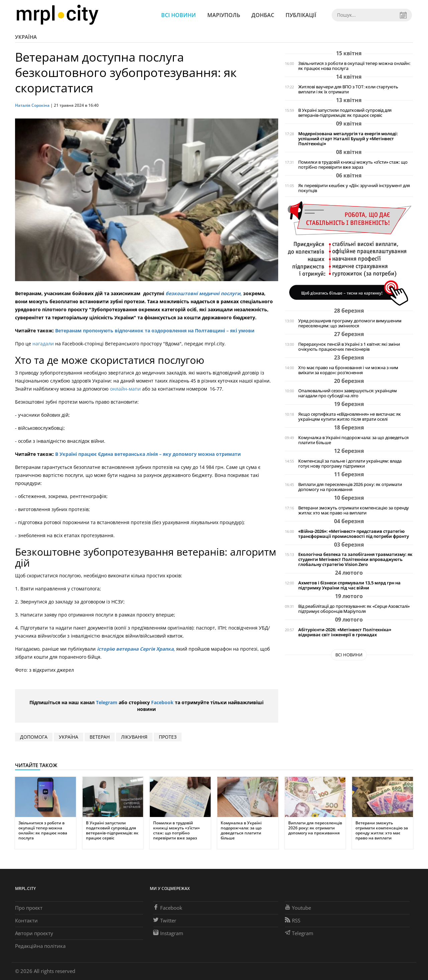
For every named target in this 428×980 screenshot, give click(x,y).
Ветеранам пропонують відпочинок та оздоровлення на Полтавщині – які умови (155, 331)
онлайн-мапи (125, 389)
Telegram (107, 702)
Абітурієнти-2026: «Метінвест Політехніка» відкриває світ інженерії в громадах (345, 632)
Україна (26, 37)
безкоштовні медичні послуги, (204, 293)
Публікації (301, 15)
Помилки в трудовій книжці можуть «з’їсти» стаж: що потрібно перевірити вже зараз (353, 165)
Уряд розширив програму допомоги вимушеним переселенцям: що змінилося (350, 323)
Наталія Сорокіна (33, 105)
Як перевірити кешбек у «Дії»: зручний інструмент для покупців (354, 188)
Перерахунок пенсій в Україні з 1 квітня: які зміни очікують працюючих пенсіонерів (349, 347)
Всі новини (179, 15)
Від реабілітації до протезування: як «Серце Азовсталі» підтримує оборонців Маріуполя (354, 609)
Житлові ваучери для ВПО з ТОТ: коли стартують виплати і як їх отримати (348, 89)
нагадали (43, 344)
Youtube (298, 908)
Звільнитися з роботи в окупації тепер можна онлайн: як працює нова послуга (354, 66)
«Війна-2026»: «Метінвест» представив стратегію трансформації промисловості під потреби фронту (354, 534)
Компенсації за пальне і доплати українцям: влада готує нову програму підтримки (350, 464)
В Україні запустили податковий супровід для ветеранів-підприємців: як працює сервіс (345, 113)
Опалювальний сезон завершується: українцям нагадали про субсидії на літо (348, 393)
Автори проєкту (34, 933)
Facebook (162, 702)
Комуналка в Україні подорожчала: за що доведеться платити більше (353, 440)
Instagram (168, 933)
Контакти (26, 920)
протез (168, 737)
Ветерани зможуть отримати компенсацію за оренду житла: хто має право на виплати (354, 510)
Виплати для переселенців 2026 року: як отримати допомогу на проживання (350, 487)
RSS (293, 920)
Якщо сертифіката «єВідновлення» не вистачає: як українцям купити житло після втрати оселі (350, 417)
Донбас (263, 15)
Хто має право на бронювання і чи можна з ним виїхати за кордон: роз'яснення (348, 370)
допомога (34, 737)
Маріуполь (224, 15)
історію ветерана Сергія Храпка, (136, 649)
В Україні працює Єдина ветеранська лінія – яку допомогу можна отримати (148, 454)
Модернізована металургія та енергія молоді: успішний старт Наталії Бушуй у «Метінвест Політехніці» (348, 139)
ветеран (100, 737)
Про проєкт (29, 908)
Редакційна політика (40, 946)
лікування (134, 737)
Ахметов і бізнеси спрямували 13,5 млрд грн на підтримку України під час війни (349, 585)
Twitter (165, 920)
